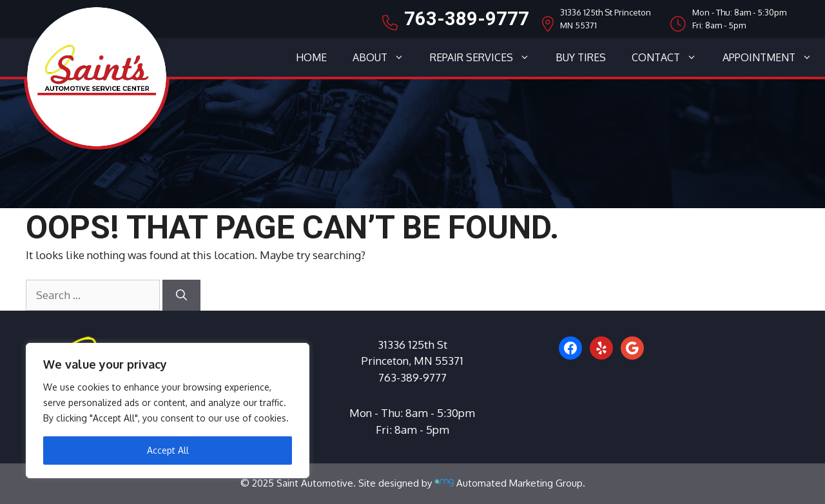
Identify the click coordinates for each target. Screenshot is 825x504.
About (385, 57)
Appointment (774, 57)
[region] (168, 411)
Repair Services (486, 57)
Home (311, 57)
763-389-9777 (467, 19)
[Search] (181, 295)
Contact (671, 57)
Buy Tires (581, 57)
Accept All (168, 450)
